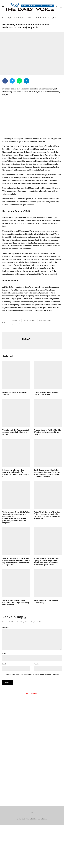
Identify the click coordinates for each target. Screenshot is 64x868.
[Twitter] (32, 816)
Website (37, 668)
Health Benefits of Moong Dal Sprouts (15, 393)
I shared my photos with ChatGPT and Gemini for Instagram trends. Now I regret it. (16, 473)
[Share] (5, 81)
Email (4, 668)
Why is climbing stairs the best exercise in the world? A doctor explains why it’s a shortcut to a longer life (16, 562)
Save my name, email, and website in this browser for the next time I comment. (33, 678)
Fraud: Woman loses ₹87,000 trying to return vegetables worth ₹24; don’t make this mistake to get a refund (46, 562)
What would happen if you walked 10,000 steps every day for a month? (16, 603)
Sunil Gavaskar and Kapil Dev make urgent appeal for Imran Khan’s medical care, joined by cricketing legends (47, 473)
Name (4, 657)
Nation (15, 325)
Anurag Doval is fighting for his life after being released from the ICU (47, 432)
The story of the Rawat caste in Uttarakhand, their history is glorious (16, 432)
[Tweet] (12, 81)
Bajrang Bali (16, 321)
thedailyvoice (26, 325)
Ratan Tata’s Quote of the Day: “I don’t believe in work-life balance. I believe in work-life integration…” (47, 515)
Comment (6, 627)
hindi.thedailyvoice (45, 321)
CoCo (25, 339)
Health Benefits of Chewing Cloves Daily (46, 602)
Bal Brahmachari (30, 321)
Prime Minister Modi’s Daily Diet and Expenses (46, 393)
